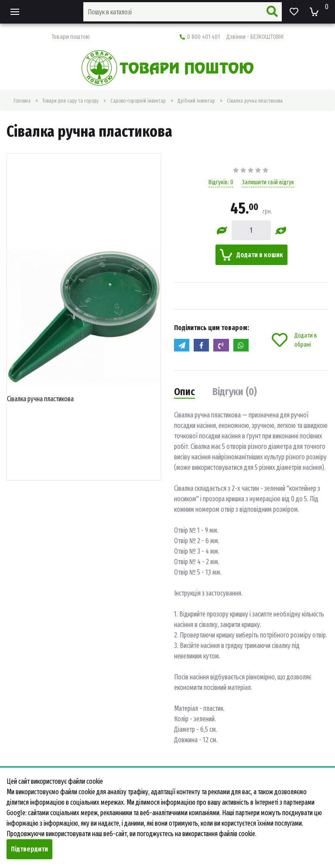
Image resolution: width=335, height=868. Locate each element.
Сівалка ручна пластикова (255, 101)
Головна (22, 101)
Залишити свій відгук (268, 182)
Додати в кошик (251, 255)
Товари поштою (71, 37)
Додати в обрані (294, 340)
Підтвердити (29, 849)
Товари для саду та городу (70, 101)
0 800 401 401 (232, 37)
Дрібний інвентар (196, 101)
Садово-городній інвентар (138, 101)
